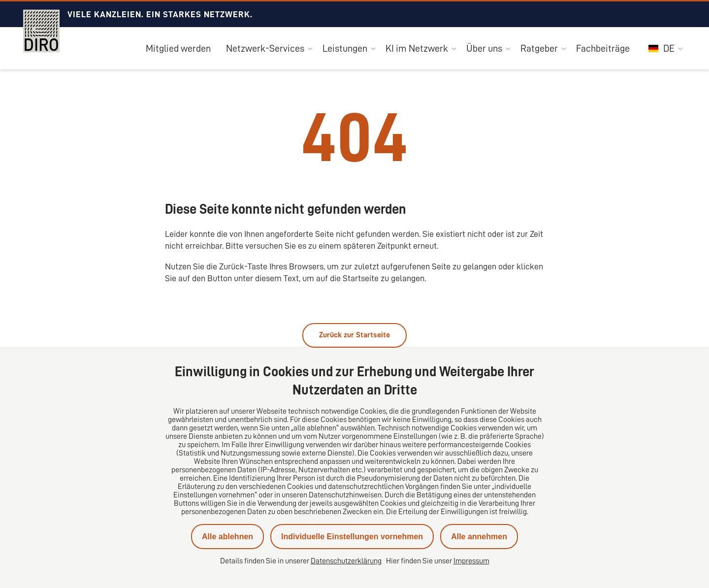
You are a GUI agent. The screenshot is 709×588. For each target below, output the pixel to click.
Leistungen (345, 48)
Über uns (484, 48)
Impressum (471, 561)
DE (661, 48)
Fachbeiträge (603, 48)
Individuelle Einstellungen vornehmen (352, 537)
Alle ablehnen (227, 537)
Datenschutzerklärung (346, 561)
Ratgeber (539, 48)
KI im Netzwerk (417, 48)
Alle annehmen (479, 537)
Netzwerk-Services (265, 48)
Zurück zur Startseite (354, 335)
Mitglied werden (178, 48)
